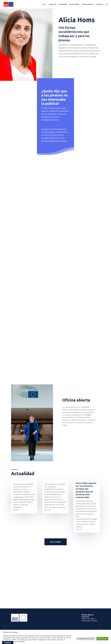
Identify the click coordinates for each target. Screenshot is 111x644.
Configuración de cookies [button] (86, 639)
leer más (16, 510)
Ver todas (56, 542)
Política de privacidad (89, 621)
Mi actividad (74, 4)
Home (44, 4)
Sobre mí (52, 4)
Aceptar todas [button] (102, 639)
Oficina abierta (88, 4)
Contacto (100, 4)
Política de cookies (88, 619)
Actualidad (63, 4)
